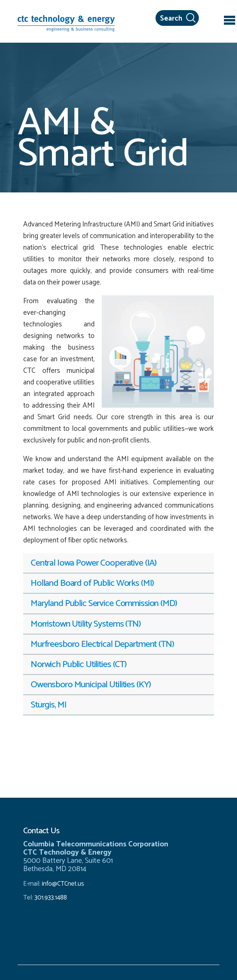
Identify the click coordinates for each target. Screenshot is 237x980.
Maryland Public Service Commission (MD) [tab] (104, 603)
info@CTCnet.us (63, 884)
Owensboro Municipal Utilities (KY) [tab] (91, 685)
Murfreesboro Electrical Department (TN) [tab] (102, 644)
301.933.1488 (50, 898)
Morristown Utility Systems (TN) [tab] (86, 624)
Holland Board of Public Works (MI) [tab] (92, 583)
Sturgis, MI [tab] (48, 705)
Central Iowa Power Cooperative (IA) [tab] (94, 563)
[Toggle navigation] (230, 21)
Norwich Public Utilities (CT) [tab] (79, 664)
